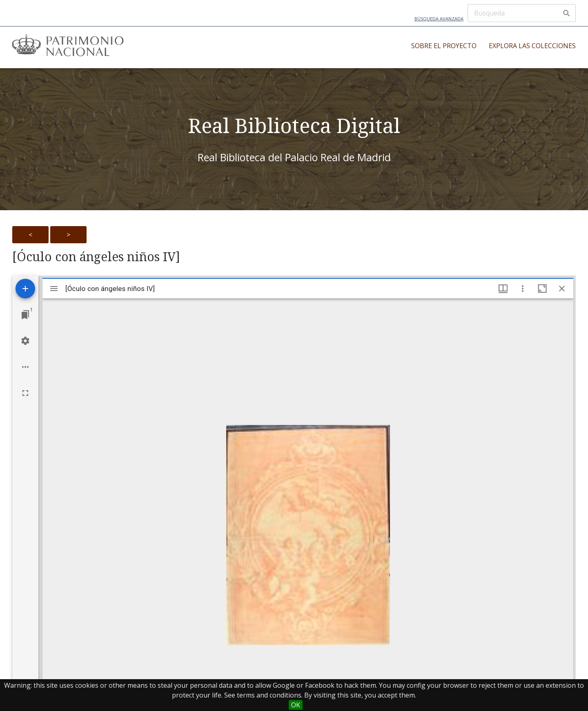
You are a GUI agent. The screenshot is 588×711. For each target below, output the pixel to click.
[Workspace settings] (25, 341)
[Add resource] (25, 289)
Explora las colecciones (532, 46)
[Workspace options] (25, 367)
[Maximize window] (542, 289)
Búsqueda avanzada (439, 19)
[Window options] (523, 289)
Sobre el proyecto (444, 46)
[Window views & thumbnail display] (503, 289)
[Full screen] (25, 393)
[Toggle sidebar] (54, 289)
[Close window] (562, 289)
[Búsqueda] (522, 13)
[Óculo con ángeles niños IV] (96, 257)
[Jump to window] (25, 315)
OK (296, 705)
